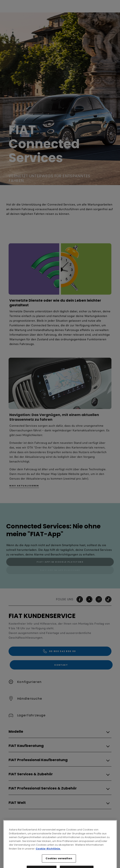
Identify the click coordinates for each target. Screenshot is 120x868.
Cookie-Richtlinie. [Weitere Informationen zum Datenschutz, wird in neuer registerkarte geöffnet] (48, 861)
